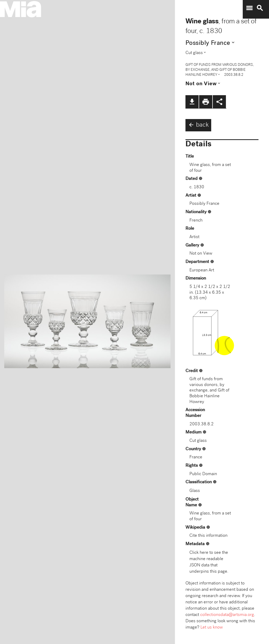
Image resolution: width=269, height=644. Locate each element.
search (260, 8)
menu (249, 8)
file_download (192, 102)
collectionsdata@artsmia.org (227, 615)
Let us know (212, 628)
